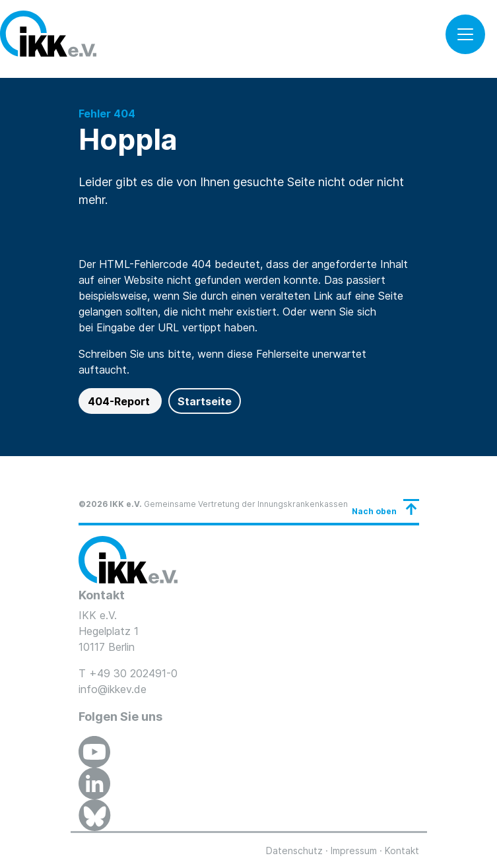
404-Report (120, 401)
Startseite (205, 401)
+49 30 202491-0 (133, 673)
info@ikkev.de (113, 689)
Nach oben (374, 511)
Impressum (354, 851)
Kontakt (402, 851)
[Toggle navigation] (465, 34)
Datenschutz (294, 851)
